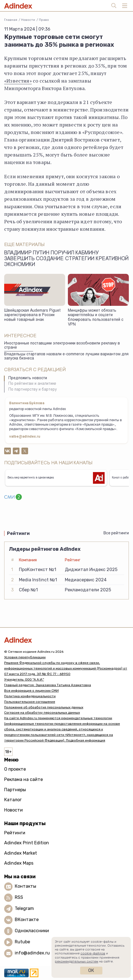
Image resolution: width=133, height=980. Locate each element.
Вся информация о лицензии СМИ (31, 691)
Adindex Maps (19, 863)
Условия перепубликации (25, 657)
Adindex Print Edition (27, 843)
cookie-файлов (93, 953)
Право (44, 20)
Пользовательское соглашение (30, 702)
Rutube (22, 942)
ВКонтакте (27, 920)
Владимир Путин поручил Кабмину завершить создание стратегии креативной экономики (66, 259)
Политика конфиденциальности (30, 696)
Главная (11, 20)
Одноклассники (32, 931)
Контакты (25, 886)
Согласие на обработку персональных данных (42, 713)
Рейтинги (15, 833)
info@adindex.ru (32, 953)
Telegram (24, 908)
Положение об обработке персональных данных (44, 707)
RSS (19, 897)
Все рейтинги (116, 533)
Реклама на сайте (24, 779)
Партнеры (15, 790)
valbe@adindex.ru (25, 437)
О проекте (15, 769)
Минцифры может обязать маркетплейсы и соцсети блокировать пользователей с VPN (96, 318)
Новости (28, 20)
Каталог (13, 800)
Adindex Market (21, 853)
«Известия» (18, 81)
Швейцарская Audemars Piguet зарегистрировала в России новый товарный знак (32, 315)
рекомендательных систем (77, 961)
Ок (91, 970)
